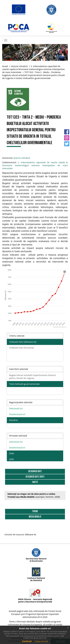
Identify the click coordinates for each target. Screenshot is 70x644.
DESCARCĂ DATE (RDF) (35, 477)
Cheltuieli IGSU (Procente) (22, 348)
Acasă (5, 66)
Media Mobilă (35, 517)
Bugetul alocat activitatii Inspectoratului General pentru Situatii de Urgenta (32, 377)
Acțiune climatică (19, 66)
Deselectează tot (17, 414)
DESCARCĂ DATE (35, 471)
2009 (11, 459)
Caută (35, 482)
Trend (35, 511)
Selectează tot (16, 408)
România (13, 420)
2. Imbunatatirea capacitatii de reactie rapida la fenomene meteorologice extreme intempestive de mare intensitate (33, 69)
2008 (11, 453)
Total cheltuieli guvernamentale (24, 384)
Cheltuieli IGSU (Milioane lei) (23, 342)
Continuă (27, 641)
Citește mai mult (41, 641)
